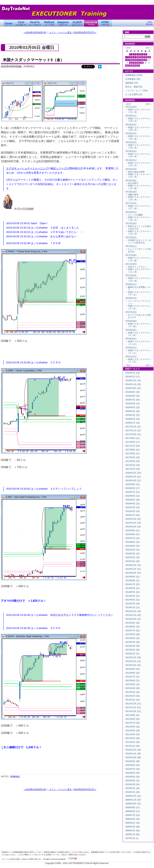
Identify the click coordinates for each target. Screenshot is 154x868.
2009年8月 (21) (132, 811)
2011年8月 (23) (132, 719)
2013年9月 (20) (132, 623)
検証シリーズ (59, 168)
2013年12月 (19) (133, 611)
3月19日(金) (131, 180)
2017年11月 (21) (133, 431)
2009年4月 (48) (132, 827)
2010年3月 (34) (132, 784)
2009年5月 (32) (132, 823)
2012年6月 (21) (132, 681)
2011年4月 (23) (132, 734)
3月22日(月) (131, 169)
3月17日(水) (131, 203)
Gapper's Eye (63, 23)
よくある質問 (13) (134, 94)
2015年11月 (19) (133, 523)
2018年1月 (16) (132, 423)
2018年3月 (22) (132, 415)
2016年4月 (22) (132, 504)
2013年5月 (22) (132, 638)
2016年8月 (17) (132, 488)
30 (135, 66)
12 (146, 57)
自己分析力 (133, 183)
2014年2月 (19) (132, 604)
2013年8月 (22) (132, 627)
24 (138, 63)
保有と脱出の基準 (136, 172)
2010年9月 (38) (132, 761)
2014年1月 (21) (132, 607)
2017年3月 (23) (132, 461)
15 (131, 60)
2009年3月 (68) (132, 831)
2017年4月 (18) (132, 457)
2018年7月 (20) (132, 400)
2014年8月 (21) (132, 581)
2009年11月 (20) (133, 800)
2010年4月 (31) (132, 781)
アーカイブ (134, 369)
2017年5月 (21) (132, 454)
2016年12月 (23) (133, 473)
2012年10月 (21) (133, 665)
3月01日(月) (131, 357)
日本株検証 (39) (133, 79)
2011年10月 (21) (133, 711)
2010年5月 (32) (132, 777)
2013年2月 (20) (132, 650)
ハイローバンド (77, 23)
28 (127, 66)
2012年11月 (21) (133, 661)
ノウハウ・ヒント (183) (136, 91)
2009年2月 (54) (132, 834)
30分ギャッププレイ (137, 267)
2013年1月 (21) (132, 654)
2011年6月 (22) (132, 727)
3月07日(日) (131, 312)
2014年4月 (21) (132, 596)
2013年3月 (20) (132, 646)
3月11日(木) (131, 264)
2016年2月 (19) (132, 511)
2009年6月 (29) (132, 819)
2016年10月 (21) (133, 481)
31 (138, 66)
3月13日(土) (131, 246)
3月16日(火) (131, 212)
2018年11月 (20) (133, 384)
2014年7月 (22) (132, 584)
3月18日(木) (131, 192)
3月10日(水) (131, 275)
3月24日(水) (131, 151)
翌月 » (148, 48)
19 (146, 60)
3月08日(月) (131, 298)
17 (138, 60)
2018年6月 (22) (132, 404)
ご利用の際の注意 (149, 23)
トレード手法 (49, 23)
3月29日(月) (131, 125)
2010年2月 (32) (132, 788)
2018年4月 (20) (132, 411)
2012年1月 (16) (132, 700)
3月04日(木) (131, 330)
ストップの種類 (135, 215)
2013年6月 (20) (132, 634)
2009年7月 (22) (132, 815)
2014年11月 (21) (133, 569)
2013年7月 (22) (132, 631)
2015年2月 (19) (132, 557)
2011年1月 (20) (132, 746)
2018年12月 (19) (133, 380)
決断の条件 (133, 195)
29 (131, 66)
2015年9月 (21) (132, 531)
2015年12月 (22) (133, 519)
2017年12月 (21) (133, 427)
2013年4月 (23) (132, 642)
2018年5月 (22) (132, 407)
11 (142, 57)
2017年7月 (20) (132, 446)
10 (138, 57)
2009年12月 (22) (133, 796)
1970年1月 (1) (132, 838)
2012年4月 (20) (132, 688)
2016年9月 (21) (132, 484)
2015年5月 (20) (132, 546)
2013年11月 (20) (133, 615)
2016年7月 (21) (132, 492)
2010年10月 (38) (133, 757)
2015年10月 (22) (133, 527)
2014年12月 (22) (133, 565)
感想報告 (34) (132, 83)
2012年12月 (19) (133, 657)
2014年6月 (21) (132, 588)
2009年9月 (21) (132, 807)
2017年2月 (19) (132, 465)
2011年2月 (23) (132, 742)
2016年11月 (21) (133, 477)
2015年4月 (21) (132, 550)
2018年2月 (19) (132, 419)
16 (135, 60)
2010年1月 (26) (132, 792)
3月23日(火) (131, 160)
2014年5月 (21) (132, 592)
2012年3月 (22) (132, 692)
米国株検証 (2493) (134, 75)
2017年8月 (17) (132, 442)
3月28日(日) (131, 133)
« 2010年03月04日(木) (35, 32)
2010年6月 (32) (132, 773)
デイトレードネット (9, 23)
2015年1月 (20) (132, 561)
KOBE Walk (105, 23)
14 (127, 60)
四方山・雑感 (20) (134, 87)
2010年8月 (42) (132, 765)
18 (142, 60)
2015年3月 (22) (132, 554)
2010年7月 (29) (132, 769)
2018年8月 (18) (132, 396)
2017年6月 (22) (132, 450)
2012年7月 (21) (132, 677)
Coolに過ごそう (21, 23)
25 (142, 63)
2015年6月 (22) (132, 542)
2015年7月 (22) (132, 538)
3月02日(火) (131, 348)
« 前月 (128, 48)
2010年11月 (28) (133, 754)
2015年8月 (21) (132, 534)
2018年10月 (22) (133, 388)
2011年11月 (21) (133, 707)
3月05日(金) (131, 321)
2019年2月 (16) (132, 373)
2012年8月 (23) (132, 673)
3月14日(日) (131, 237)
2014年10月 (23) (133, 573)
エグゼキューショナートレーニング (27, 168)
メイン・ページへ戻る (60, 32)
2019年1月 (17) (132, 377)
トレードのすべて (35, 23)
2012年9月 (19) (132, 669)
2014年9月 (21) (132, 577)
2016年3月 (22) (132, 507)
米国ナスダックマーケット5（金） (34, 60)
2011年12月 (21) (133, 704)
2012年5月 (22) (132, 684)
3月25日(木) (131, 142)
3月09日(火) (131, 284)
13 (149, 57)
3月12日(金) (131, 255)
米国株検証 (15, 776)
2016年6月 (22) (132, 496)
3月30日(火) (131, 116)
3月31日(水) (131, 107)
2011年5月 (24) (132, 731)
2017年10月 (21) (133, 434)
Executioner (91, 23)
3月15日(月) (131, 223)
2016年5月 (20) (132, 500)
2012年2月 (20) (132, 696)
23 (135, 63)
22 (131, 63)
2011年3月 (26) (132, 738)
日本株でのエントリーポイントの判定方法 (139, 241)
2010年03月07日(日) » (85, 32)
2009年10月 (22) (133, 804)
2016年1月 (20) (132, 515)
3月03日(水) (131, 339)
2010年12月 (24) (133, 750)
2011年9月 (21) (132, 715)
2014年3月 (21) (132, 600)
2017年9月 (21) (132, 438)
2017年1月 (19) (132, 469)
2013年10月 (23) (133, 619)
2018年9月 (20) (132, 392)
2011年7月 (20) (132, 723)
